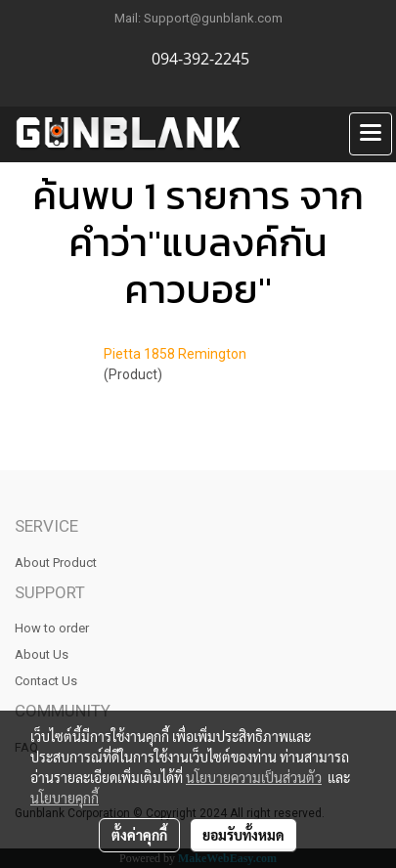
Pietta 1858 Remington (175, 354)
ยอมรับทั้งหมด (243, 835)
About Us (42, 654)
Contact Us (46, 681)
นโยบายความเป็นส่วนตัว (254, 777)
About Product (56, 563)
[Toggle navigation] (371, 134)
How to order (52, 628)
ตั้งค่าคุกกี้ (139, 835)
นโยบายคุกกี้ (65, 798)
